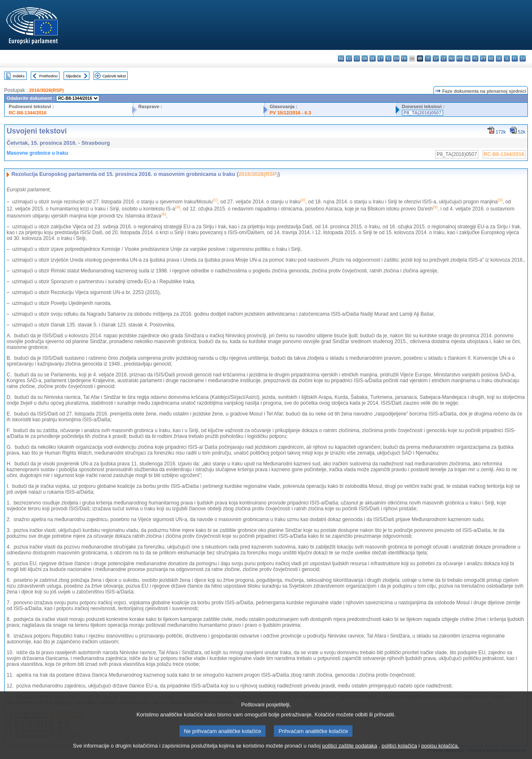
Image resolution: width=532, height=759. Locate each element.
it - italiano (428, 58)
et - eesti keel (381, 58)
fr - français (404, 58)
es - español (349, 58)
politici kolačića (399, 752)
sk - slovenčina (499, 58)
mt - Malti (459, 58)
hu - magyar (452, 58)
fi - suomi (515, 58)
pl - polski (475, 58)
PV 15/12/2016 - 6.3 (291, 113)
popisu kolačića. (440, 752)
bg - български (341, 58)
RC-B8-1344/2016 (28, 113)
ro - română (491, 58)
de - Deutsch (373, 58)
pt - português (483, 58)
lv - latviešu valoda (436, 58)
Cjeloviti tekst (114, 76)
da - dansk (365, 58)
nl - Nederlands (467, 58)
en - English (396, 58)
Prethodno (48, 76)
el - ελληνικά (388, 58)
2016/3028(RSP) (46, 90)
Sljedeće (73, 76)
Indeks (19, 76)
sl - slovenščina (507, 58)
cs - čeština (357, 58)
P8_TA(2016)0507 (422, 113)
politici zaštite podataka (350, 752)
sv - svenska (523, 58)
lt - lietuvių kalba (444, 58)
